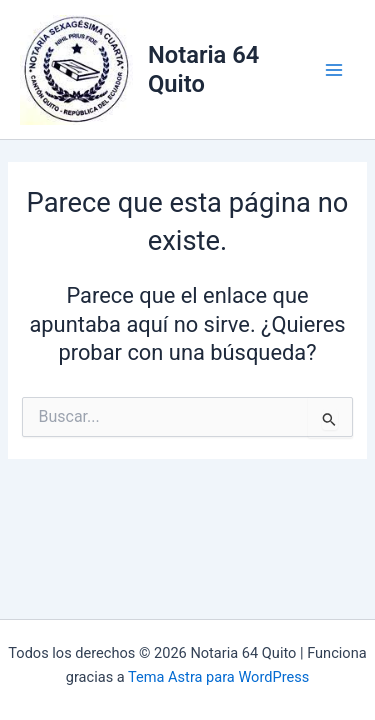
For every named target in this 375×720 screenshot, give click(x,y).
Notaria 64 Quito (203, 69)
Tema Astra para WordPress (218, 677)
